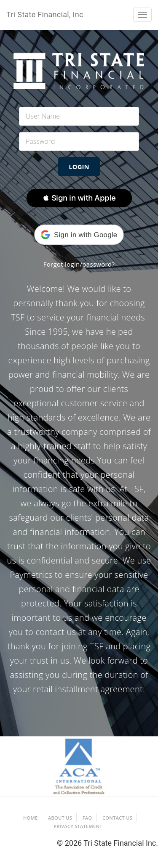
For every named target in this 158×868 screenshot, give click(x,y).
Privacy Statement (78, 826)
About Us (60, 818)
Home (30, 818)
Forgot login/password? (79, 264)
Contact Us (117, 818)
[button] (79, 198)
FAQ (87, 818)
